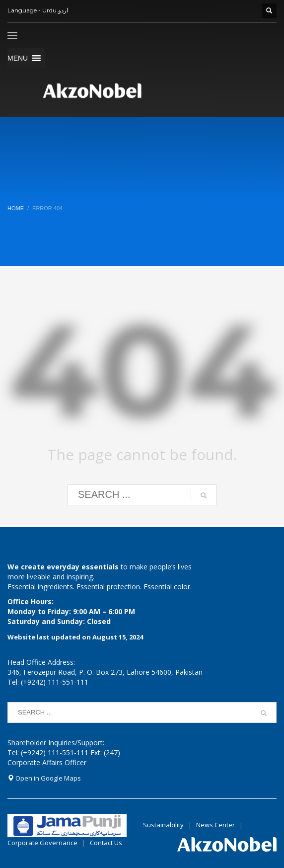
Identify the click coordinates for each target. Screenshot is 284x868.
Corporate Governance (42, 843)
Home (16, 208)
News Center (216, 825)
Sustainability (163, 825)
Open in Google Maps (44, 778)
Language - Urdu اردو (38, 10)
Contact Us (106, 843)
